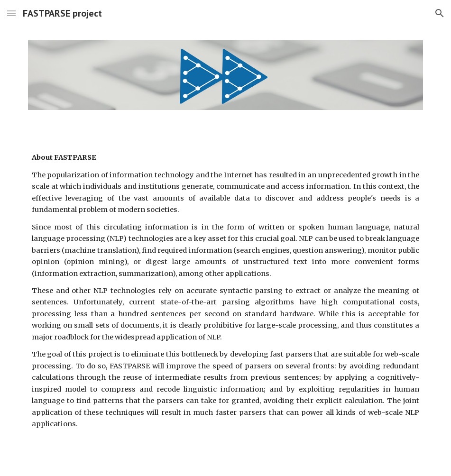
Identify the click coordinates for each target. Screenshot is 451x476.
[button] (11, 13)
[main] (226, 291)
